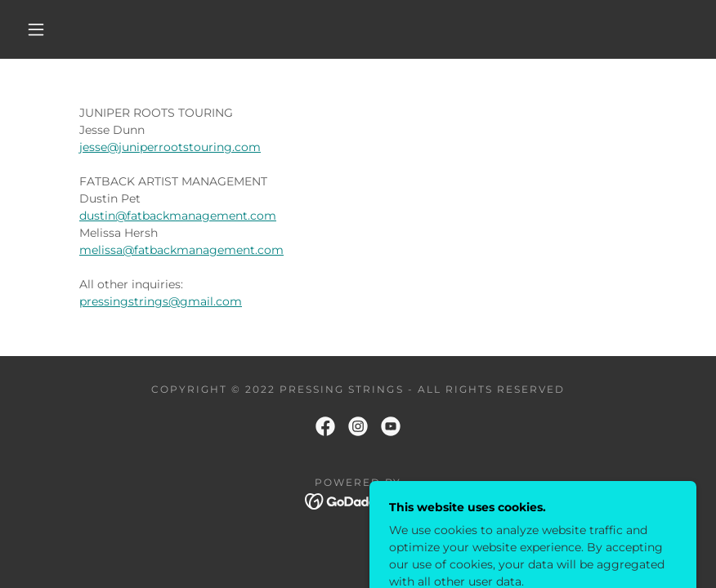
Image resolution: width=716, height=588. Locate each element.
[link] (325, 426)
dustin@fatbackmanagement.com (178, 216)
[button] (36, 29)
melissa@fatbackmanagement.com (181, 250)
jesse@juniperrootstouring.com (170, 147)
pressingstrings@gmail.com (161, 301)
